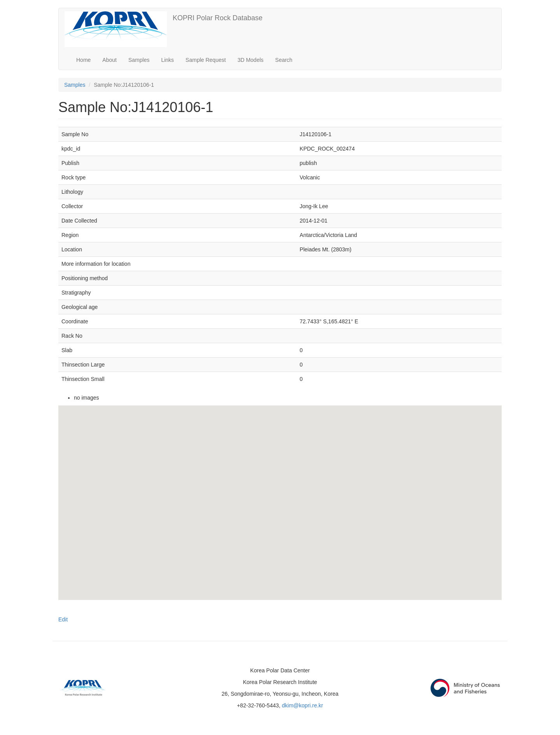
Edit (63, 619)
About (109, 60)
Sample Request (206, 60)
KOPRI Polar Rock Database (218, 18)
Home (83, 60)
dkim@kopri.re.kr (303, 705)
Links (167, 60)
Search (284, 60)
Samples (139, 60)
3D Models (251, 60)
